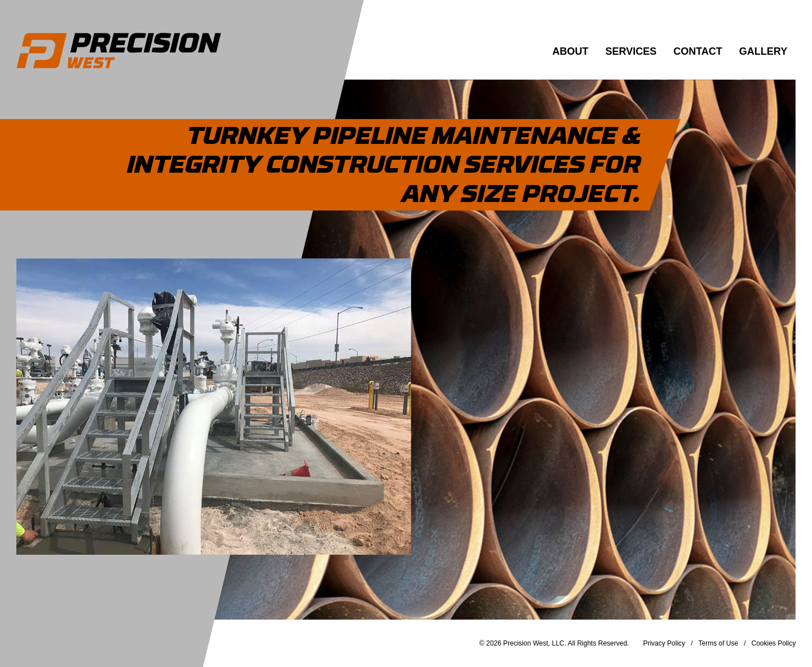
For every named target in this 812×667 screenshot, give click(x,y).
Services (631, 51)
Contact (698, 51)
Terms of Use (718, 643)
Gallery (763, 51)
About (571, 51)
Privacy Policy (664, 643)
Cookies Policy (774, 643)
